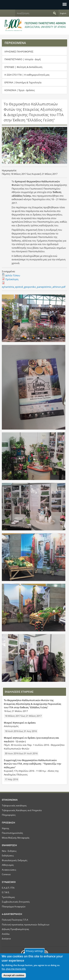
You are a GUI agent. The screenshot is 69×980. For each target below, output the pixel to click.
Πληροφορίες (9, 815)
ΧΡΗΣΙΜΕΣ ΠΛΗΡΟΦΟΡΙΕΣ (19, 52)
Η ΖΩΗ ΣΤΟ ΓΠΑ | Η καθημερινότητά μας (27, 75)
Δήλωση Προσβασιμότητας (15, 929)
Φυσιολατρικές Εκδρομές (15, 860)
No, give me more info (14, 969)
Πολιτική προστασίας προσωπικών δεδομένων (26, 924)
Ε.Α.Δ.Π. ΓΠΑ (8, 888)
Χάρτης (6, 828)
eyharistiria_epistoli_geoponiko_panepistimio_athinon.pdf (34, 287)
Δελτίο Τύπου (13, 275)
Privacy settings (34, 951)
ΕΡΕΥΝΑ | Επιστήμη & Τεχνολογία (23, 82)
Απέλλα (6, 934)
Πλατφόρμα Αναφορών (14, 906)
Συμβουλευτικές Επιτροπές (16, 902)
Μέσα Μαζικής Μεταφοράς (16, 838)
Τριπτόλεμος (8, 897)
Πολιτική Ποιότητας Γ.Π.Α (15, 920)
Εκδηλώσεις (8, 855)
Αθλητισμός (8, 865)
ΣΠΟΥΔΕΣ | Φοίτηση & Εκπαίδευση (23, 67)
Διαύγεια (6, 938)
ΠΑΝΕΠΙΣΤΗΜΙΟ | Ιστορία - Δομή (23, 59)
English (63, 13)
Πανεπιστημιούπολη (12, 833)
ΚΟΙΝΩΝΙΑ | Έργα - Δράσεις (20, 90)
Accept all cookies (14, 975)
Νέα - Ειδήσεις (9, 851)
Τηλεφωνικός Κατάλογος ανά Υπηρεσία (22, 810)
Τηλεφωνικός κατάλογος (14, 805)
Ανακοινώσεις (9, 870)
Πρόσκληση (12, 279)
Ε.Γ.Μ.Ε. (6, 892)
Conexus (6, 874)
